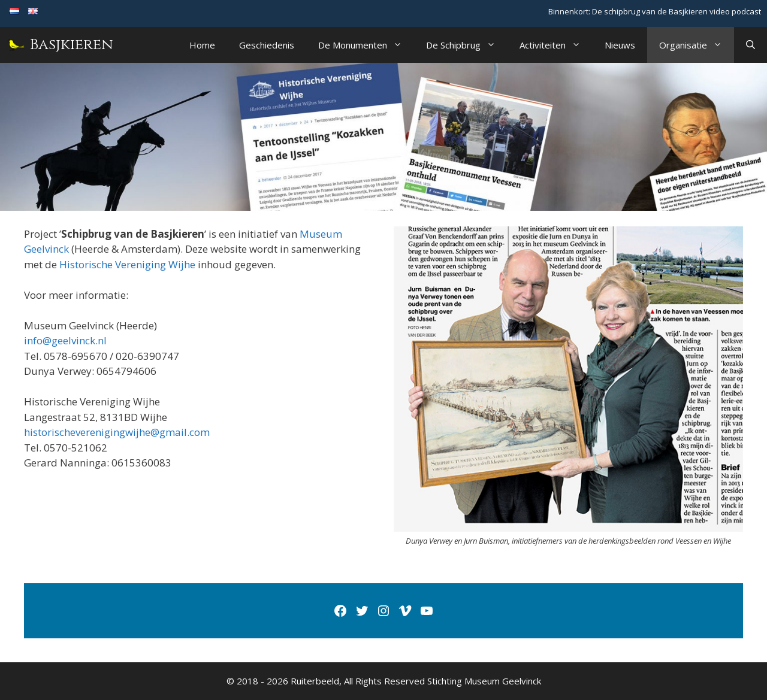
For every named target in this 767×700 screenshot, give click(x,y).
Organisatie (697, 45)
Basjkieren (72, 45)
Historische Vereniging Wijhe (127, 264)
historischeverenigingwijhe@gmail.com (117, 432)
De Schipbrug (467, 45)
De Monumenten (366, 45)
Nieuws (620, 45)
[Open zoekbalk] (751, 45)
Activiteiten (556, 45)
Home (202, 45)
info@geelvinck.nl (65, 340)
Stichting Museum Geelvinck (484, 681)
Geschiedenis (267, 45)
